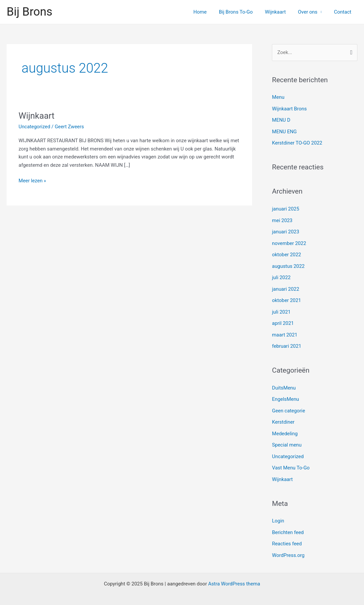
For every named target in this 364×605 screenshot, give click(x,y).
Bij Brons (29, 12)
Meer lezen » (32, 180)
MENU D (281, 120)
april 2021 (283, 320)
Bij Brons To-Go (243, 12)
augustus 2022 (288, 264)
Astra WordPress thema (234, 576)
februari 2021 (287, 342)
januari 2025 (286, 208)
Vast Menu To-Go (291, 461)
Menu (278, 97)
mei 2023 (282, 219)
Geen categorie (289, 405)
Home (210, 12)
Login (278, 514)
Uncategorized (34, 127)
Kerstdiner (283, 417)
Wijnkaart (281, 12)
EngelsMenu (286, 394)
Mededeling (285, 428)
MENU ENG (284, 131)
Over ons (311, 12)
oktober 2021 (286, 297)
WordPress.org (288, 548)
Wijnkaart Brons (289, 108)
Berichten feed (288, 525)
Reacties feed (287, 536)
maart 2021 (285, 331)
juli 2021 (281, 308)
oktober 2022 (286, 252)
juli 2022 (281, 275)
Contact (344, 12)
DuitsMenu (284, 383)
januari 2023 (286, 230)
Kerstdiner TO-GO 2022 (297, 142)
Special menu (287, 439)
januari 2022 (286, 286)
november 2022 (289, 241)
